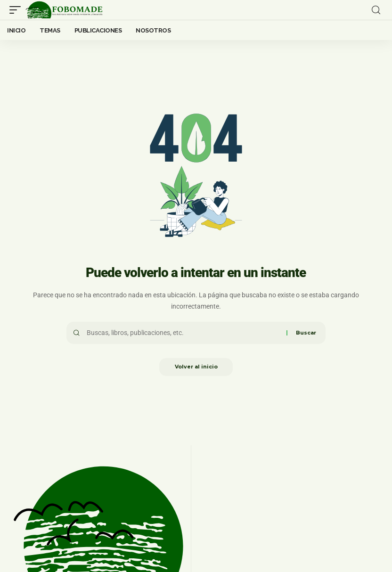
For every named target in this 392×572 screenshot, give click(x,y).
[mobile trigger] (17, 10)
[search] (376, 10)
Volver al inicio (196, 368)
